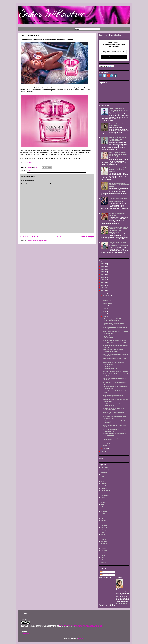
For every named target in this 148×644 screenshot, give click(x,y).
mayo (105, 314)
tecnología (104, 553)
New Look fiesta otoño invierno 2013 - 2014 (117, 125)
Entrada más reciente (29, 236)
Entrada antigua (87, 236)
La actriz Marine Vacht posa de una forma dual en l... (114, 430)
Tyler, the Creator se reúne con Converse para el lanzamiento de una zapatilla (119, 244)
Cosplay (103, 502)
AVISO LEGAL (25, 634)
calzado (103, 484)
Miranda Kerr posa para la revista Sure (115, 340)
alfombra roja (105, 470)
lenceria (103, 521)
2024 (103, 269)
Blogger (81, 639)
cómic (103, 497)
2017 (103, 288)
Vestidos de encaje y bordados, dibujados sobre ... (113, 396)
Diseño (103, 504)
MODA (31, 29)
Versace (29, 162)
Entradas (104, 572)
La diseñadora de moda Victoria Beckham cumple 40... (113, 368)
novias (103, 537)
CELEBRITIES (51, 29)
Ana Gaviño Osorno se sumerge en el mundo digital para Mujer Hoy (119, 110)
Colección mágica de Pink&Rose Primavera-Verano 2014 (113, 320)
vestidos (104, 555)
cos (102, 500)
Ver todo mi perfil (121, 603)
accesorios (104, 467)
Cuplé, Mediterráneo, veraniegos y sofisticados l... (114, 337)
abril (104, 317)
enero (105, 448)
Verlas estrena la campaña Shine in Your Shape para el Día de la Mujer (118, 154)
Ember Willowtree (52, 13)
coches (103, 493)
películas (104, 541)
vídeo (103, 560)
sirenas (103, 548)
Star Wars (104, 551)
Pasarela (104, 539)
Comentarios (105, 575)
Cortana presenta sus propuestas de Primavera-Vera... (114, 359)
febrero (105, 446)
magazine (104, 525)
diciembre (106, 295)
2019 (103, 282)
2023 (103, 272)
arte (102, 474)
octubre (106, 301)
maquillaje (104, 527)
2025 (103, 267)
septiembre (107, 303)
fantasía (103, 509)
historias (104, 516)
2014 (103, 293)
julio (104, 309)
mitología (104, 530)
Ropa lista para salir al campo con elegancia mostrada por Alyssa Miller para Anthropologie (119, 230)
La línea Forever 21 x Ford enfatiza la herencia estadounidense (118, 139)
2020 (103, 280)
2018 (103, 285)
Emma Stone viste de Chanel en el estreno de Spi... (113, 363)
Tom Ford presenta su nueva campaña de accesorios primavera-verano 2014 (119, 200)
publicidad (104, 546)
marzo (105, 443)
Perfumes (29, 170)
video (103, 557)
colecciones (105, 495)
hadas (103, 514)
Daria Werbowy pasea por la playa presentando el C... (113, 405)
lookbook (104, 523)
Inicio (59, 236)
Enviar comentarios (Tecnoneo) (38, 241)
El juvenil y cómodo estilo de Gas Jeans (115, 371)
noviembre (106, 298)
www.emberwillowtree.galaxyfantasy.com (89, 627)
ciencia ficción (105, 491)
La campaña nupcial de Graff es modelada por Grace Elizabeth (119, 169)
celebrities (104, 488)
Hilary (120, 589)
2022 (103, 274)
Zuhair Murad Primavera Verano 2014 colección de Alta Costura (119, 185)
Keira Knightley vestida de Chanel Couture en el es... (113, 324)
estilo (103, 507)
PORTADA (22, 29)
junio (105, 311)
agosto (105, 306)
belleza (103, 479)
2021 (103, 277)
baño (102, 477)
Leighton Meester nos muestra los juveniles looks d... (113, 409)
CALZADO (40, 29)
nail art (103, 534)
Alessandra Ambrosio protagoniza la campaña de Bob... (114, 435)
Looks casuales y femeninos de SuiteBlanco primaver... (113, 351)
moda (103, 532)
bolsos (103, 481)
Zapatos (103, 562)
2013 (103, 452)
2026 (103, 264)
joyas (102, 518)
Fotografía (104, 511)
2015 (103, 290)
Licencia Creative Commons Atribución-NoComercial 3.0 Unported (81, 625)
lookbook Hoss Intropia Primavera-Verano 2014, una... (114, 413)
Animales (104, 472)
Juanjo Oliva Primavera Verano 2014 (114, 343)
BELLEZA (62, 29)
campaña (104, 486)
